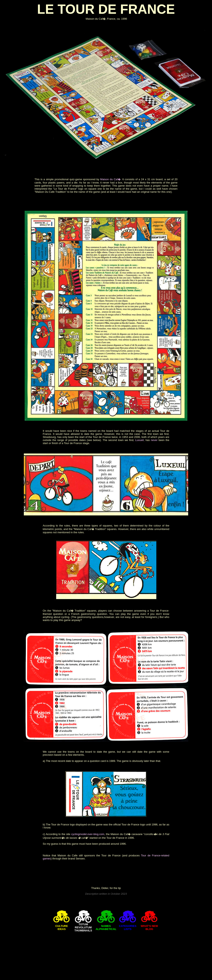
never (154, 440)
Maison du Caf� (110, 179)
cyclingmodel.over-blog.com (88, 834)
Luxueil (139, 440)
